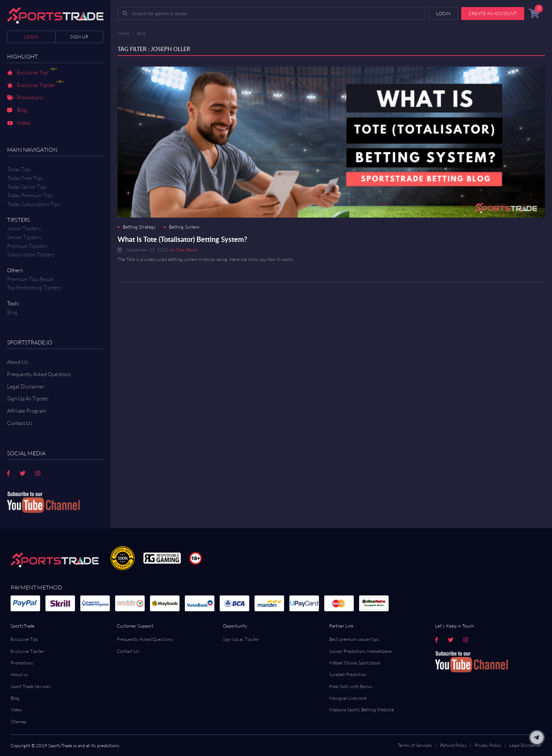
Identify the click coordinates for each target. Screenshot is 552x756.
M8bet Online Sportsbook (355, 663)
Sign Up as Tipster (241, 639)
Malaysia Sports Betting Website (362, 710)
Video (19, 123)
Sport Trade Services (31, 686)
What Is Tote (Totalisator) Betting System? (182, 239)
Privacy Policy (488, 745)
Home (124, 33)
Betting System (184, 227)
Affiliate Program (27, 411)
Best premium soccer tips (354, 639)
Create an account (493, 13)
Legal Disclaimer (26, 386)
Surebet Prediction (348, 674)
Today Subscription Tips (33, 204)
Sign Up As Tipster (28, 398)
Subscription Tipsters (31, 254)
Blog (17, 111)
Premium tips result (30, 279)
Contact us (20, 423)
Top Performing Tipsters (34, 288)
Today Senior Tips (27, 187)
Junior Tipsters (24, 228)
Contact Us (128, 651)
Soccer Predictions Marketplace (360, 651)
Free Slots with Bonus (351, 686)
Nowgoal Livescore (348, 698)
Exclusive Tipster (35, 86)
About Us (17, 362)
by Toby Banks (184, 250)
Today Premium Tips (30, 195)
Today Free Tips (25, 178)
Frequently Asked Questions (39, 374)
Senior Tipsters (24, 237)
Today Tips (19, 169)
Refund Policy (453, 745)
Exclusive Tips (32, 73)
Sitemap (18, 721)
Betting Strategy (139, 227)
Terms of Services (415, 745)
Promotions (25, 98)
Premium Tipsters (27, 246)
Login (31, 37)
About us (19, 674)
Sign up (79, 37)
